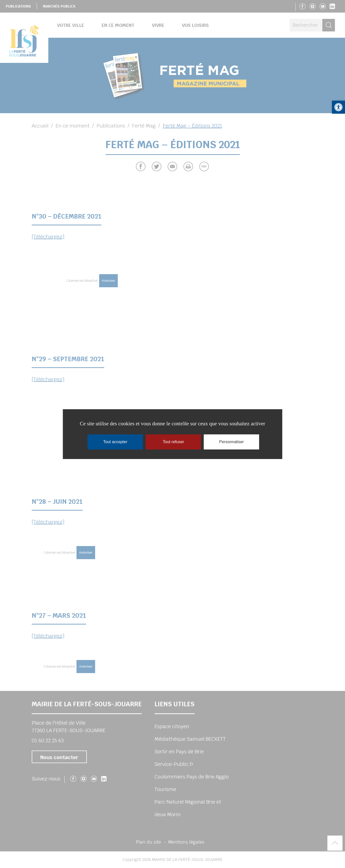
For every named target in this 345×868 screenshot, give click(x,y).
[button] (338, 107)
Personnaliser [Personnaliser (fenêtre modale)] (232, 442)
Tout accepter (115, 442)
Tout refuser (173, 442)
